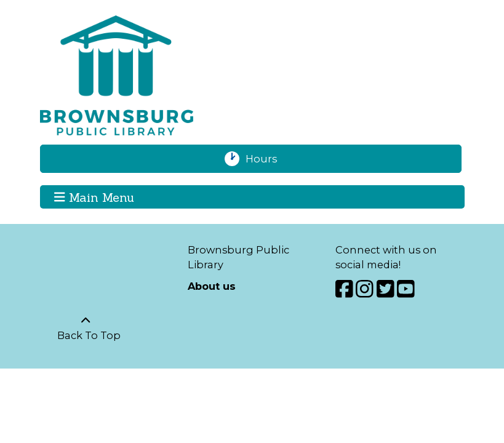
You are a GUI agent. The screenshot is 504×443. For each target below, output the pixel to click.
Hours (267, 159)
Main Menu (94, 196)
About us (212, 286)
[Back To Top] (86, 328)
